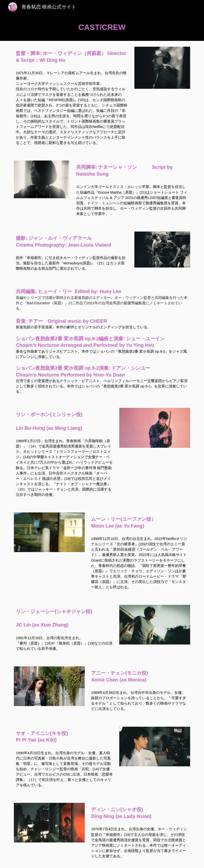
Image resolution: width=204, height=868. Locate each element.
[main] (102, 27)
